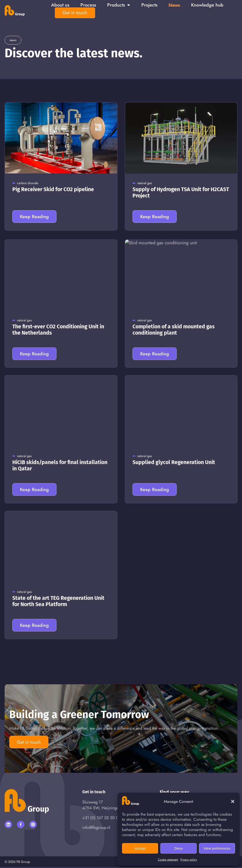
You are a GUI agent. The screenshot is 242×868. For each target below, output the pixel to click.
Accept (140, 848)
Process (88, 5)
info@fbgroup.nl (96, 828)
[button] (233, 801)
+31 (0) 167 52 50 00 (102, 819)
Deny (178, 848)
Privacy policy (189, 860)
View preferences (217, 848)
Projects (149, 5)
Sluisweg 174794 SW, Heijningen (102, 806)
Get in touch (75, 13)
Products (119, 5)
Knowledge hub (207, 5)
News (174, 5)
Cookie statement (168, 860)
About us (60, 5)
